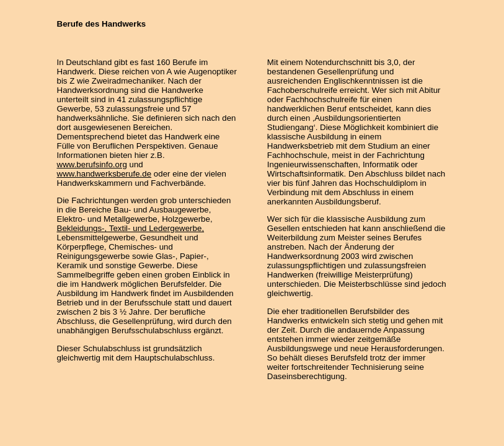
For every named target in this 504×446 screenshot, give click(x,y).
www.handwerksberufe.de (104, 174)
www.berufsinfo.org (92, 164)
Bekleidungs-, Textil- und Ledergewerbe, (131, 228)
